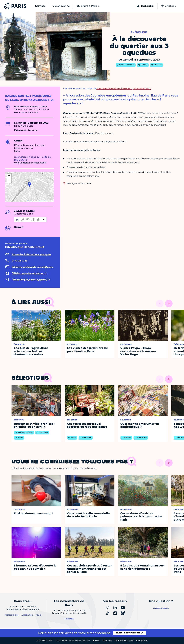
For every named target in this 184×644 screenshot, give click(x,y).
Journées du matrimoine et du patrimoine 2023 (124, 88)
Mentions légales (45, 641)
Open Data (107, 641)
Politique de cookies (124, 641)
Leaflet (29, 201)
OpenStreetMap (43, 201)
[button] (29, 184)
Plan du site (142, 641)
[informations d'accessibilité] (30, 219)
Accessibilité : (73, 641)
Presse (96, 641)
